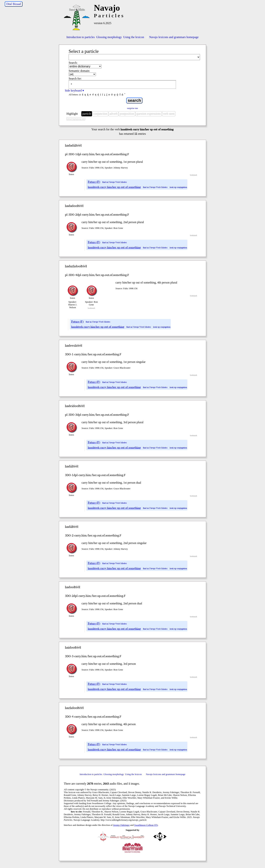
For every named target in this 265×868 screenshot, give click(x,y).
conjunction (100, 114)
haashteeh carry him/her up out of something (114, 187)
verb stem (169, 114)
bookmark (194, 175)
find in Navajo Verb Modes (115, 182)
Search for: (75, 79)
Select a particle (84, 51)
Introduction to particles (81, 37)
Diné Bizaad (14, 4)
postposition (127, 114)
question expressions (149, 114)
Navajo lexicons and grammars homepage (172, 37)
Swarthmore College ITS (146, 825)
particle (87, 114)
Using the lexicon (134, 37)
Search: (73, 63)
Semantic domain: (79, 71)
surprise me (132, 108)
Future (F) (94, 182)
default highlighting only (76, 119)
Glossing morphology (109, 37)
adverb (114, 114)
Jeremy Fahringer (121, 825)
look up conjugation (178, 187)
